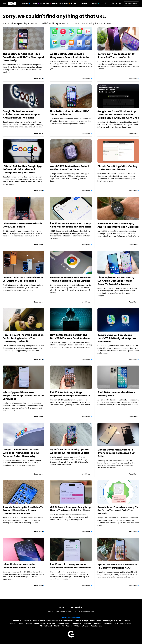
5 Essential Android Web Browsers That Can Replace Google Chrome (70, 279)
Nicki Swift (51, 623)
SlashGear (108, 623)
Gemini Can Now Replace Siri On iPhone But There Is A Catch (116, 56)
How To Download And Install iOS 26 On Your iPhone (70, 113)
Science (44, 3)
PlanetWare (76, 623)
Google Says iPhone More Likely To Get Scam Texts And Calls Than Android (118, 510)
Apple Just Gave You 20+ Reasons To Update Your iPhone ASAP (117, 566)
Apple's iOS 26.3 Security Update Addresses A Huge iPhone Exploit (70, 451)
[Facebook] (105, 3)
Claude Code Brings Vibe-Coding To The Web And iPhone (117, 168)
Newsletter (131, 4)
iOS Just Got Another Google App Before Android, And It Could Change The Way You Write (22, 169)
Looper (21, 623)
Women (85, 626)
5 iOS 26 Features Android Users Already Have (116, 394)
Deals (94, 3)
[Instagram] (113, 3)
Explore (35, 620)
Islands (127, 620)
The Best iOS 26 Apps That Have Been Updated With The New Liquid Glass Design (23, 57)
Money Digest (40, 623)
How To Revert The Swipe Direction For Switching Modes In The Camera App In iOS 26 (23, 338)
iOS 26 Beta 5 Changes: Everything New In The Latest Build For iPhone (70, 509)
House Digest (108, 620)
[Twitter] (109, 3)
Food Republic (53, 620)
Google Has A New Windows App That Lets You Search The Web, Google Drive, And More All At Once (118, 115)
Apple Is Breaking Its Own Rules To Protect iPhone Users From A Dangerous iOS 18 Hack (23, 510)
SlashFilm (98, 623)
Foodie (42, 620)
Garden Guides (67, 620)
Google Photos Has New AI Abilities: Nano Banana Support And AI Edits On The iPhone (22, 114)
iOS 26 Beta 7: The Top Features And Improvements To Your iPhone (71, 566)
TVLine (77, 626)
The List (57, 626)
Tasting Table (126, 623)
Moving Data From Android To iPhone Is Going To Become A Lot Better (116, 453)
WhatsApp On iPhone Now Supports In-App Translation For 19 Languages (24, 396)
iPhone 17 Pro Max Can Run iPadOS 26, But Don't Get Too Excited (23, 279)
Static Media (60, 612)
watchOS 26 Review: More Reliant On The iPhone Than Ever (70, 168)
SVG (116, 623)
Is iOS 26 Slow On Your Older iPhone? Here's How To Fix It (19, 566)
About (62, 607)
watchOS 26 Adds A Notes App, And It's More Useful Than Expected (118, 225)
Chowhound (15, 620)
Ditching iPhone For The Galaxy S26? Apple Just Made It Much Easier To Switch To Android (116, 281)
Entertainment (60, 3)
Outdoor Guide (64, 623)
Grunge (85, 620)
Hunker (119, 620)
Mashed (29, 623)
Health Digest (95, 620)
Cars (74, 3)
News (25, 3)
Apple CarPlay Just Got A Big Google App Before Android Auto (69, 55)
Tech (34, 3)
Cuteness (25, 620)
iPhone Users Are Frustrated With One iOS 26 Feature (22, 225)
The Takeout (67, 626)
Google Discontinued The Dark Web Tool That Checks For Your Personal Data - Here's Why (21, 453)
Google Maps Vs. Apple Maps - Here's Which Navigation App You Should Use (117, 338)
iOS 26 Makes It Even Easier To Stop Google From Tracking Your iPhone (71, 225)
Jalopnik (12, 623)
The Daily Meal (46, 626)
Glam (77, 620)
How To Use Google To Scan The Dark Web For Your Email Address (70, 337)
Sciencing (87, 623)
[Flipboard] (116, 3)
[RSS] (120, 3)
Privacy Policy (75, 607)
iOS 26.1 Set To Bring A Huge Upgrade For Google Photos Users (70, 394)
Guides (84, 3)
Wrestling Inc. (96, 626)
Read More (38, 78)
